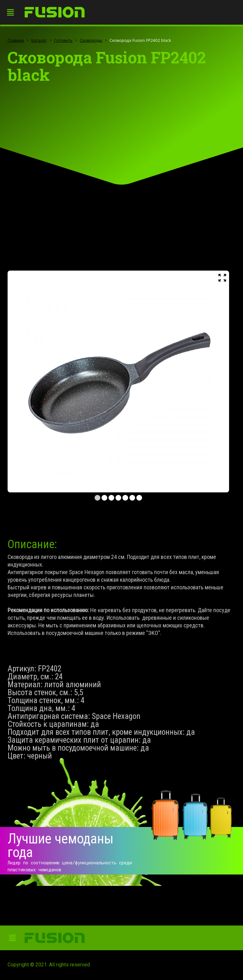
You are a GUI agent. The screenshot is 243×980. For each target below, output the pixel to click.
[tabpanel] (118, 381)
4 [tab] (118, 498)
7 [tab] (139, 498)
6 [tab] (132, 498)
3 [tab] (111, 498)
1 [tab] (97, 498)
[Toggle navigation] (12, 13)
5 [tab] (125, 498)
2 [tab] (104, 498)
